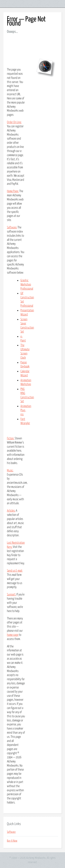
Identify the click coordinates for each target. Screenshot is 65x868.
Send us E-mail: (15, 571)
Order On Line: (14, 122)
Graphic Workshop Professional (27, 285)
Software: (12, 228)
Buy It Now (12, 841)
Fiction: (11, 438)
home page (13, 635)
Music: (10, 471)
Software (11, 832)
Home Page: (13, 191)
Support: (11, 595)
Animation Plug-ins (26, 410)
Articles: (11, 511)
